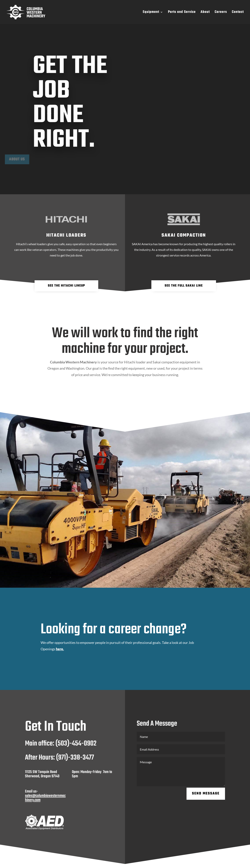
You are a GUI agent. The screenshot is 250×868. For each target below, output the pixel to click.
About (205, 13)
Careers (221, 13)
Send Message (206, 794)
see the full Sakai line (184, 286)
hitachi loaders (66, 235)
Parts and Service (182, 13)
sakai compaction (184, 235)
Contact (238, 13)
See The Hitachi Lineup (66, 286)
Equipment (151, 13)
